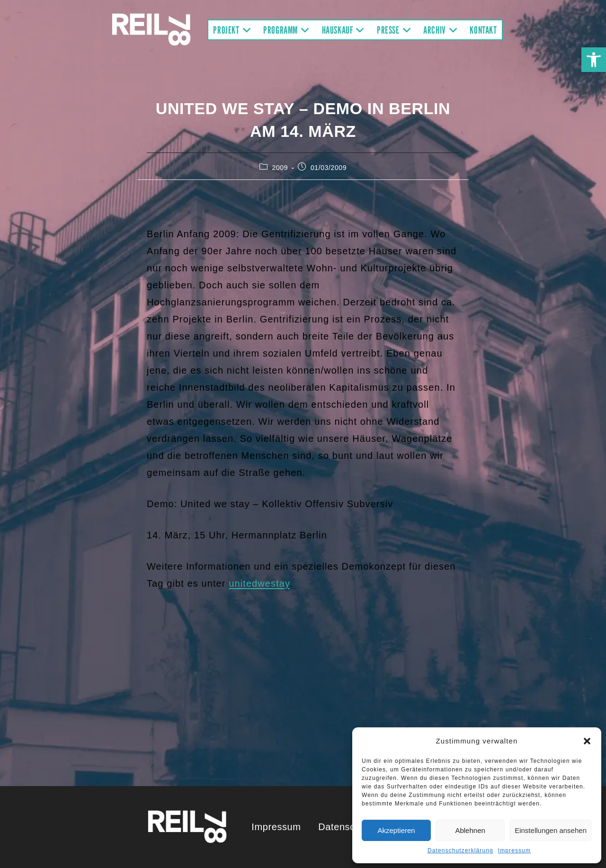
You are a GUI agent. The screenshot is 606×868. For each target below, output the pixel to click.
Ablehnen (470, 830)
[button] (594, 60)
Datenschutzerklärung (460, 850)
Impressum (514, 850)
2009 (280, 168)
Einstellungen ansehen (551, 830)
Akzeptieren (396, 830)
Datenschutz (346, 827)
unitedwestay (259, 583)
